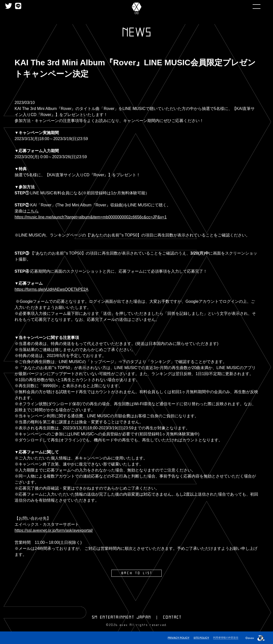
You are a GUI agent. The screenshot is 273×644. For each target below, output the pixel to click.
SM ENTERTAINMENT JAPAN (122, 617)
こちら (33, 211)
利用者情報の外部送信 (224, 637)
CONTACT (172, 617)
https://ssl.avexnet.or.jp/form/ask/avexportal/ (54, 530)
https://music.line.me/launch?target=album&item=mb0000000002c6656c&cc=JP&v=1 (91, 217)
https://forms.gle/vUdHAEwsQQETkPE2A (51, 289)
